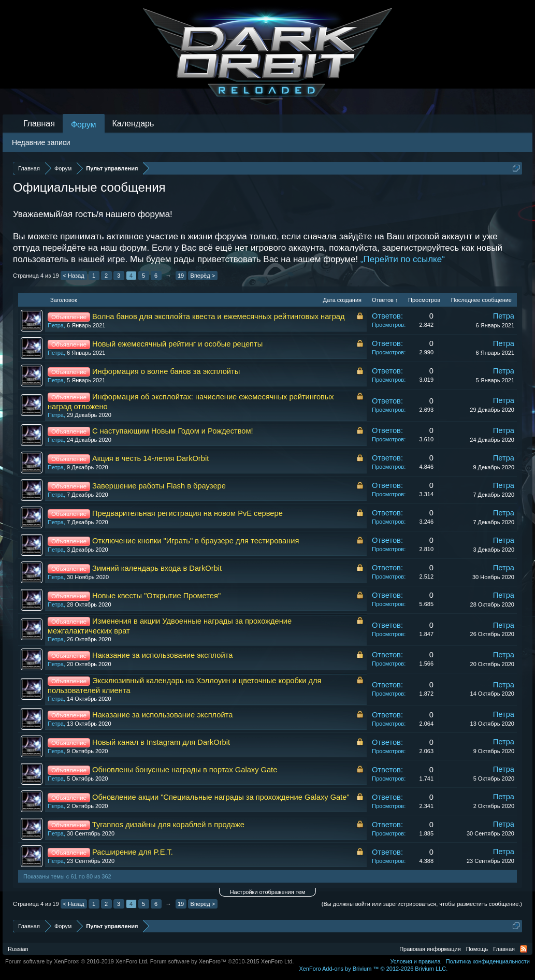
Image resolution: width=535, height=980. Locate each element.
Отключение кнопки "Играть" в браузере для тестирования (196, 541)
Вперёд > (203, 276)
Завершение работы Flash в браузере (159, 486)
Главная (39, 124)
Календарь (133, 124)
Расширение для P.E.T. (133, 852)
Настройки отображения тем (268, 892)
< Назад (74, 276)
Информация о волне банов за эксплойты (166, 371)
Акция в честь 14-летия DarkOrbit (150, 458)
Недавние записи (41, 142)
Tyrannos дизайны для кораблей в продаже (168, 825)
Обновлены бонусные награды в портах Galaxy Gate (185, 770)
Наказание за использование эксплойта (162, 655)
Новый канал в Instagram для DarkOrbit (161, 742)
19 (181, 276)
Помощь (477, 949)
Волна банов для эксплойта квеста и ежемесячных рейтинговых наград (219, 316)
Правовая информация (430, 949)
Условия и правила (415, 961)
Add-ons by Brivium (373, 969)
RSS (524, 949)
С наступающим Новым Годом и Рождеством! (173, 431)
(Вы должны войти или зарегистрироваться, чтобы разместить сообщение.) (422, 904)
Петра (56, 325)
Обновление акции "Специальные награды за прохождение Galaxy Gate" (221, 797)
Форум (84, 125)
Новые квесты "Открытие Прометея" (156, 596)
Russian (18, 949)
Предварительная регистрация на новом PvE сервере (187, 513)
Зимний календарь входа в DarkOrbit (157, 568)
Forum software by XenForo (77, 961)
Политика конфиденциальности (488, 961)
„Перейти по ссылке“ (403, 259)
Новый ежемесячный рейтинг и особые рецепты (177, 344)
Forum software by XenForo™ (222, 961)
